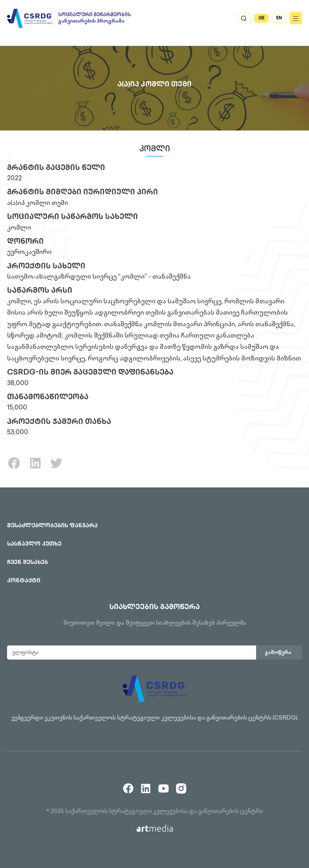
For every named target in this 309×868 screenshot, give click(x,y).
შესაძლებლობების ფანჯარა (52, 526)
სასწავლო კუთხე (34, 544)
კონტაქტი (24, 581)
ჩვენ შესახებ (28, 563)
